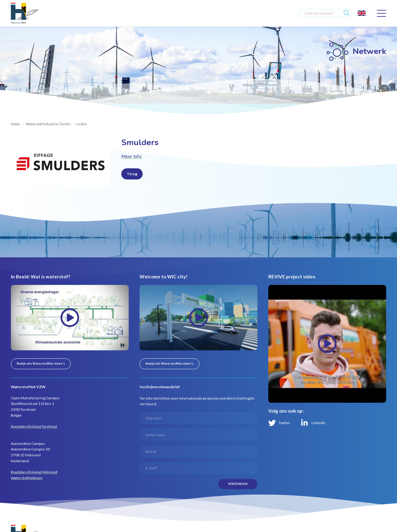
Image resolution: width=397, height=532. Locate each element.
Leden (82, 124)
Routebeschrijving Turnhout (34, 426)
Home (16, 124)
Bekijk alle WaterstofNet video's (41, 364)
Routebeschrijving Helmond (34, 472)
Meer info (132, 156)
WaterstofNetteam (27, 478)
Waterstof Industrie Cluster (48, 124)
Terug (132, 174)
